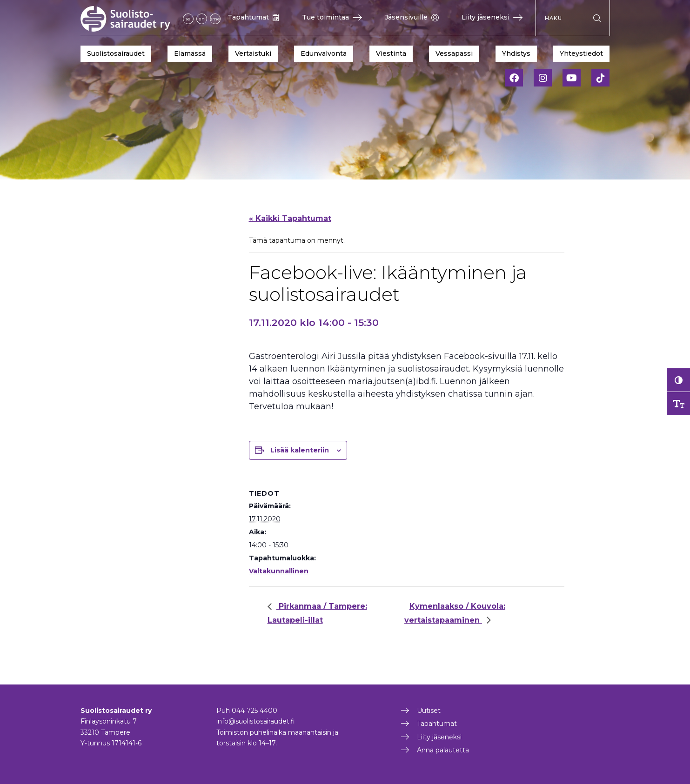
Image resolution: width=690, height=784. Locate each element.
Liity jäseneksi (492, 17)
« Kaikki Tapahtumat (290, 218)
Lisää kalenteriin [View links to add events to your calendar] (300, 450)
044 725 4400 (255, 711)
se (188, 19)
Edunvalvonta (324, 53)
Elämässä (190, 53)
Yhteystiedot (581, 53)
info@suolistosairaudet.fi (256, 721)
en (202, 19)
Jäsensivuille (412, 17)
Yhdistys (516, 53)
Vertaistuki (253, 53)
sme (215, 19)
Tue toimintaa (332, 17)
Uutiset (429, 711)
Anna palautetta (443, 750)
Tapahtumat (253, 17)
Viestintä (391, 53)
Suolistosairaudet (116, 53)
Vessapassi (454, 53)
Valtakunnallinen (279, 571)
